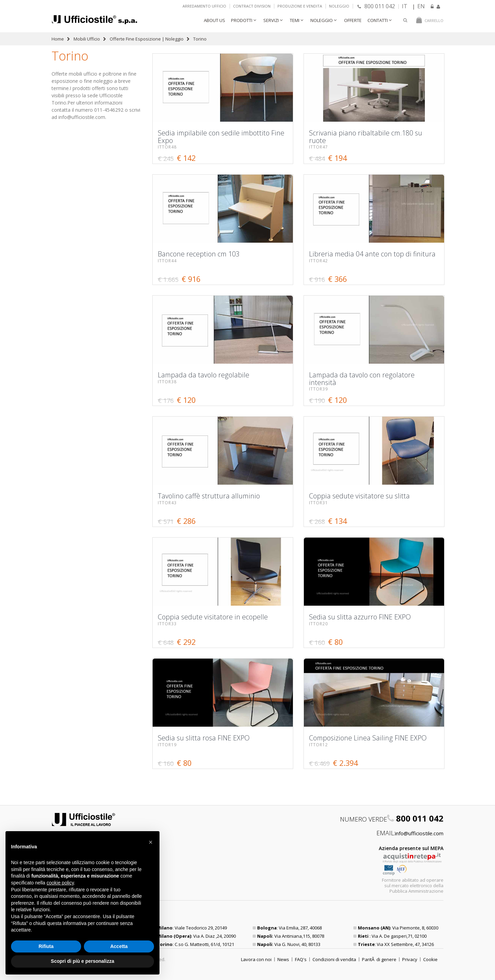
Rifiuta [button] (46, 946)
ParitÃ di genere (379, 959)
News (283, 959)
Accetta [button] (119, 946)
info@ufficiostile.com (419, 833)
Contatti (378, 20)
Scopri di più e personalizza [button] (82, 961)
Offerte (353, 20)
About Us (214, 20)
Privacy (410, 959)
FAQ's (301, 959)
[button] (151, 842)
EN (421, 6)
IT (405, 6)
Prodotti (242, 20)
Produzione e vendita (300, 6)
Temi (295, 20)
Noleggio (339, 6)
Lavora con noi (256, 959)
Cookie (430, 959)
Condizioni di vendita (334, 959)
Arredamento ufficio (204, 6)
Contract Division (252, 6)
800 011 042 (376, 6)
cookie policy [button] (60, 883)
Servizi (271, 20)
